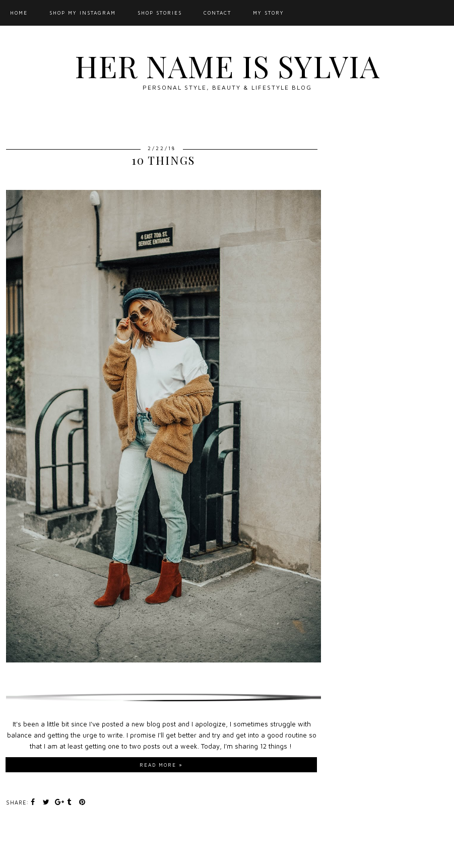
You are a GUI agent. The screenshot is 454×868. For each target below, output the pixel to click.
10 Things (163, 160)
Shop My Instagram (83, 13)
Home (19, 13)
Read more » (161, 765)
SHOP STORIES (160, 13)
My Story (269, 13)
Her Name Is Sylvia (227, 65)
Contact (217, 13)
